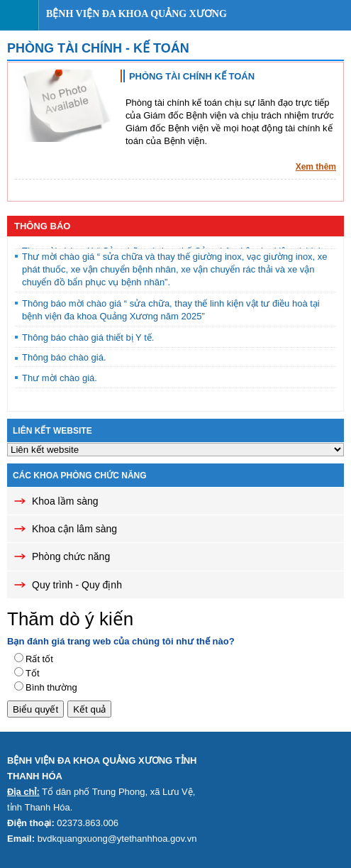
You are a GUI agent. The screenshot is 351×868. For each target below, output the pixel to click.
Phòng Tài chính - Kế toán (98, 48)
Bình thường (51, 687)
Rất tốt (39, 659)
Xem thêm (316, 167)
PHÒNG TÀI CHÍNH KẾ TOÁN (192, 76)
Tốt (33, 673)
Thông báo (42, 226)
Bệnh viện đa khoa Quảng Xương (136, 14)
